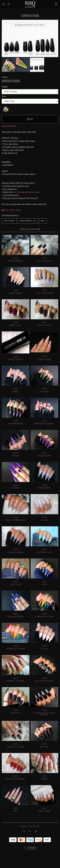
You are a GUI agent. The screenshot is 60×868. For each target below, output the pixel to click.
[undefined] (6, 112)
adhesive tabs (32, 195)
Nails (43, 224)
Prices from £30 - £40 (28, 224)
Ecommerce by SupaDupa (32, 851)
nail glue (18, 195)
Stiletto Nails (9, 224)
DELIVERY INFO (12, 213)
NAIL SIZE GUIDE (9, 129)
